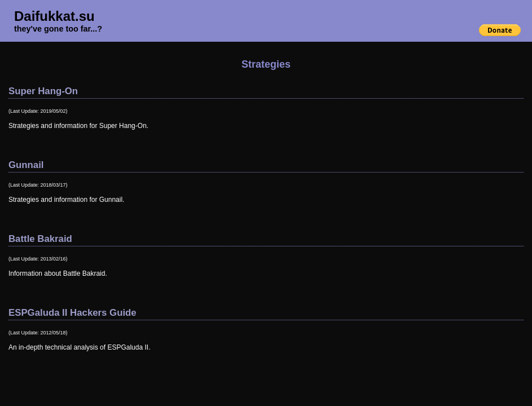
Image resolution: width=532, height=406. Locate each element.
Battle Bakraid (40, 239)
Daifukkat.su (54, 16)
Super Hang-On (43, 91)
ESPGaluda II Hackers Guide (72, 313)
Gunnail (26, 165)
